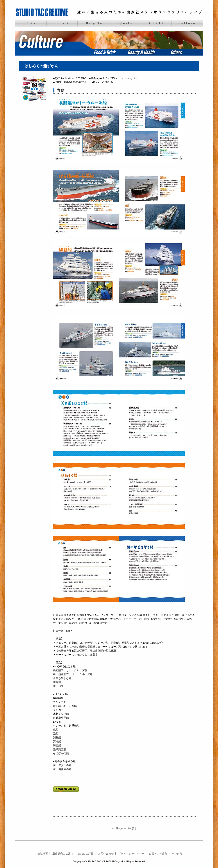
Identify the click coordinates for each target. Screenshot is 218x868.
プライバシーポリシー (131, 854)
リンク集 (177, 854)
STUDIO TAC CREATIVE (42, 12)
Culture (187, 23)
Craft (156, 23)
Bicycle (93, 23)
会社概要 (43, 854)
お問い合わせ (106, 854)
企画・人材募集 (158, 854)
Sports (124, 23)
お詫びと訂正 (86, 854)
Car (30, 23)
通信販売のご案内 (63, 854)
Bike (62, 23)
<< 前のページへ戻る (124, 828)
